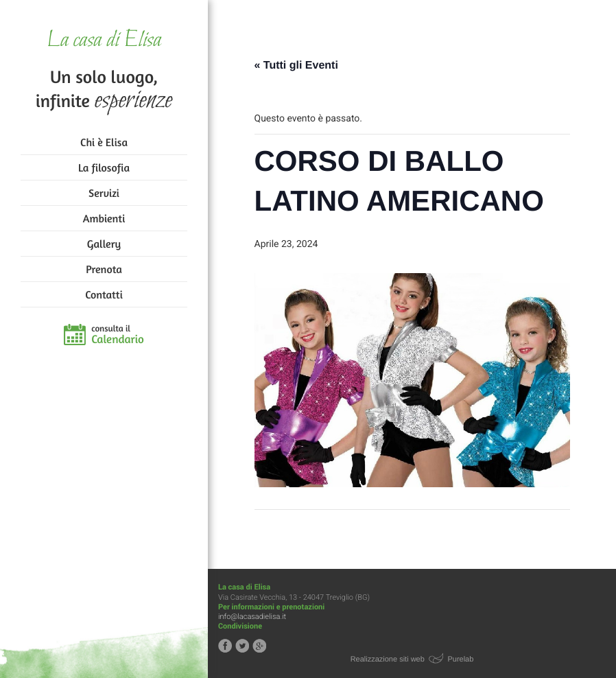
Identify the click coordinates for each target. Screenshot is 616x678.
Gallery (104, 244)
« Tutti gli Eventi (296, 66)
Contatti (104, 294)
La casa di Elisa (104, 41)
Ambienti (104, 218)
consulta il (118, 335)
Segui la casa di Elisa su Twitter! (242, 646)
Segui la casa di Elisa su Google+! (259, 646)
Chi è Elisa (104, 142)
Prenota (104, 269)
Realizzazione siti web (388, 659)
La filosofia (104, 167)
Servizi (104, 193)
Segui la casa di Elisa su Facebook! (225, 646)
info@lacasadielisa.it (252, 617)
